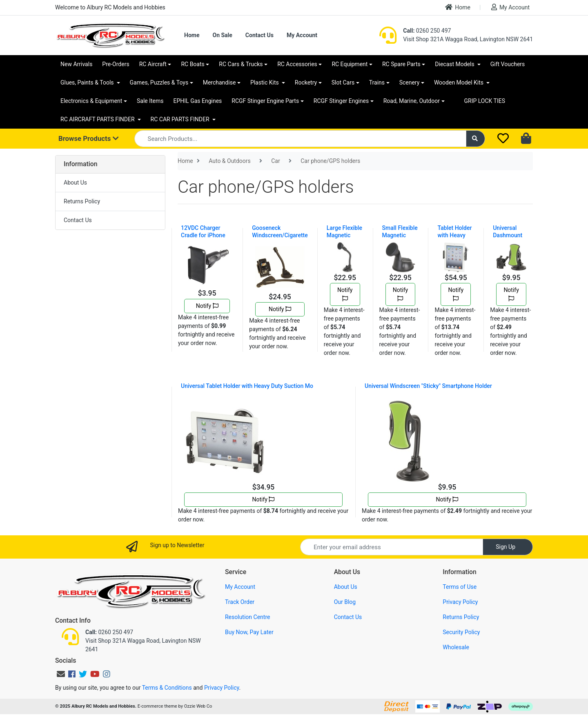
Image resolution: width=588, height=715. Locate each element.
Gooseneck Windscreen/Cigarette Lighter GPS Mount (280, 235)
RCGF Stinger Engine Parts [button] (265, 101)
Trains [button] (377, 82)
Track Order (240, 602)
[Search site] (476, 139)
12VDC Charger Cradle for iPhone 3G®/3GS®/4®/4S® (207, 235)
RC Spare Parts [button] (401, 64)
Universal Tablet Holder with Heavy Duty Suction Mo (247, 386)
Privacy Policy (460, 602)
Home (458, 7)
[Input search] (300, 139)
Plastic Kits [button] (265, 82)
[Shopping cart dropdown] (527, 139)
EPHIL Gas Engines (198, 101)
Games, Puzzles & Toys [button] (159, 82)
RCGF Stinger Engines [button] (341, 101)
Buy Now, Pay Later (249, 632)
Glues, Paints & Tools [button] (88, 82)
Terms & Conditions (167, 688)
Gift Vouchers (508, 64)
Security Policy (461, 632)
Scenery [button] (410, 82)
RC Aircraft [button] (153, 64)
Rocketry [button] (306, 82)
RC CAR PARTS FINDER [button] (181, 119)
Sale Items (150, 101)
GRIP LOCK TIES (485, 101)
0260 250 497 (427, 31)
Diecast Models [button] (455, 64)
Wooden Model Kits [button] (460, 82)
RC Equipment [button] (350, 64)
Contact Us (259, 35)
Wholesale (456, 647)
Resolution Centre (247, 617)
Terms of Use (460, 587)
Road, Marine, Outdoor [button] (412, 101)
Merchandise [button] (219, 82)
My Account (510, 7)
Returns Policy (82, 201)
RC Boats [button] (193, 64)
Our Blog (345, 602)
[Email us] (61, 674)
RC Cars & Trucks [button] (241, 64)
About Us (75, 183)
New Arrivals (76, 64)
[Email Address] (392, 547)
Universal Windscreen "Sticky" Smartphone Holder (428, 386)
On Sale (222, 35)
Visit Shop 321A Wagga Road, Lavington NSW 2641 (468, 39)
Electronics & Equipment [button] (91, 101)
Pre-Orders (116, 64)
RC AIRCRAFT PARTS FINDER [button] (98, 119)
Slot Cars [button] (343, 82)
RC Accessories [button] (297, 64)
